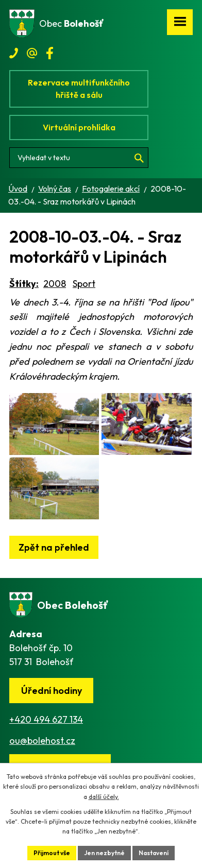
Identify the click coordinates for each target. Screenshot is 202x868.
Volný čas (55, 189)
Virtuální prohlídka (79, 127)
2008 (55, 284)
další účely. (104, 797)
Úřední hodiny (52, 691)
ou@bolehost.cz (42, 741)
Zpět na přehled (54, 547)
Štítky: (24, 284)
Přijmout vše (52, 853)
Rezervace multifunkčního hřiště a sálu (79, 89)
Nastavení (154, 853)
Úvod (18, 189)
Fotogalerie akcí (111, 189)
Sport (84, 284)
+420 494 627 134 (46, 719)
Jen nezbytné (104, 853)
